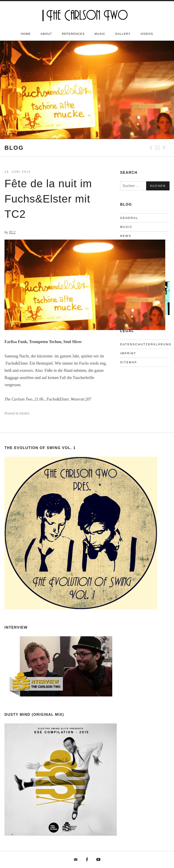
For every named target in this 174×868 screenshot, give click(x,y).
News (24, 413)
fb (87, 860)
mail (76, 860)
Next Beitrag (165, 148)
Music (100, 34)
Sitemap (129, 362)
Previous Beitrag (150, 148)
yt (98, 860)
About (46, 34)
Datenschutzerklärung (146, 344)
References (73, 34)
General (129, 218)
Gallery (123, 34)
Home (26, 34)
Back (158, 148)
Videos (147, 34)
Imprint (128, 353)
